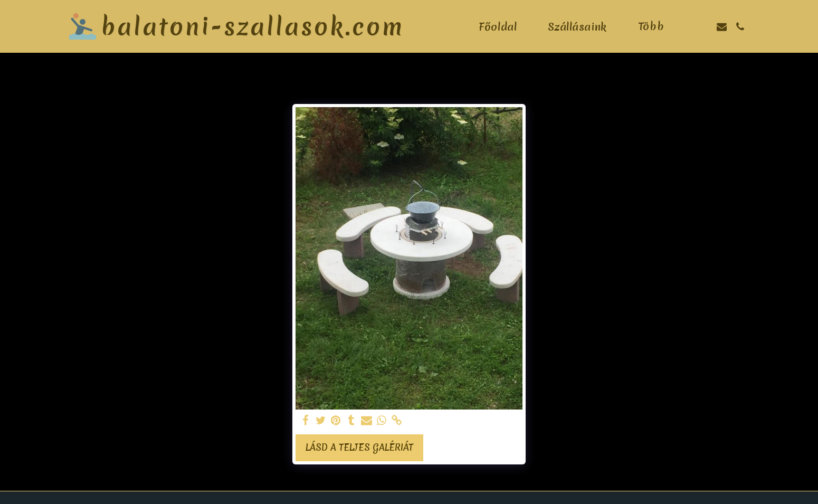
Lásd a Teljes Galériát (359, 448)
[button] (703, 27)
